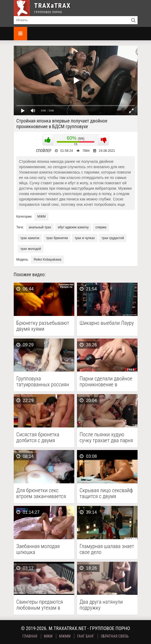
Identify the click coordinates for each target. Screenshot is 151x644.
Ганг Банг (86, 636)
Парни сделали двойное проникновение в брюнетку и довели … (106, 382)
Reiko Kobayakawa (48, 260)
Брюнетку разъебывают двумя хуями (43, 326)
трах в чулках (85, 238)
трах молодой (31, 249)
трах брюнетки (57, 238)
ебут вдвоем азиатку (73, 227)
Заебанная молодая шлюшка (38, 549)
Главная (30, 636)
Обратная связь (115, 636)
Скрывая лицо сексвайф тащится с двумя (106, 493)
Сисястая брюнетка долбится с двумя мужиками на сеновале (42, 437)
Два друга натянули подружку (101, 605)
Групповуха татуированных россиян (43, 382)
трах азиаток (30, 238)
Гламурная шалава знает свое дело (107, 549)
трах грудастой (113, 238)
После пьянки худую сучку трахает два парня (106, 437)
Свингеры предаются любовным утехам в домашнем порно (40, 605)
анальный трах (40, 227)
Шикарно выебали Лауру (107, 323)
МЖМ (41, 217)
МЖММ (65, 636)
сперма (101, 227)
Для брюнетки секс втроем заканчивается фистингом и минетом (41, 493)
